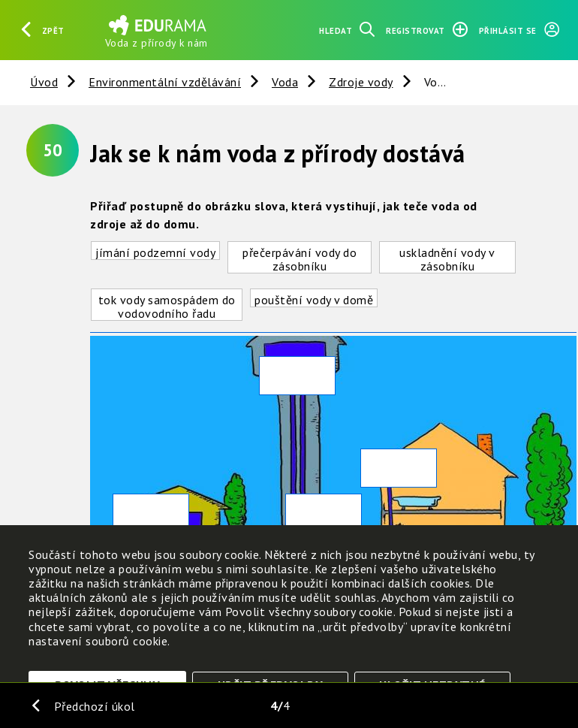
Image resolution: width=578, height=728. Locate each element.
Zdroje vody (361, 82)
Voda (285, 82)
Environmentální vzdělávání (165, 82)
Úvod (44, 82)
